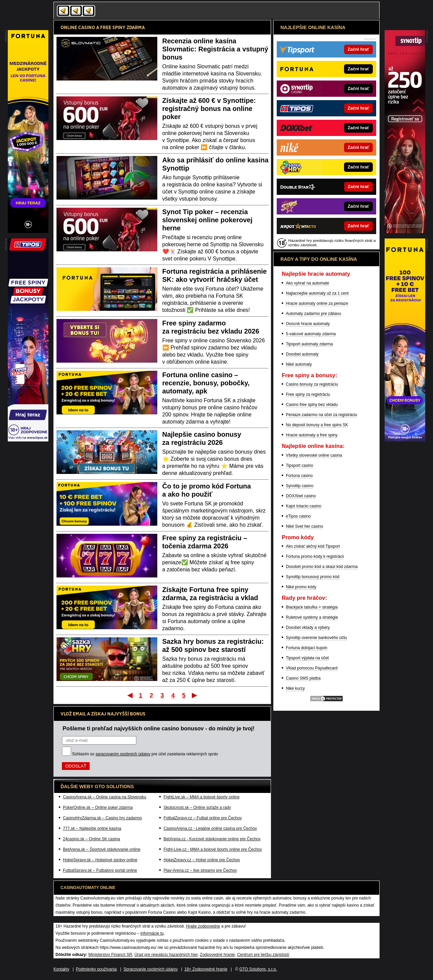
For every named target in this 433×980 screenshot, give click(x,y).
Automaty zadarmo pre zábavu (313, 314)
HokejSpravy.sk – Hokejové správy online (100, 860)
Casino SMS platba (303, 678)
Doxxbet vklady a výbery (308, 628)
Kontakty (61, 969)
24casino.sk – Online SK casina (92, 839)
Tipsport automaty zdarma (309, 344)
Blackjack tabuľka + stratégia (312, 607)
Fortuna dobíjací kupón (307, 648)
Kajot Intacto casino (304, 506)
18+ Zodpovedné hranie (206, 969)
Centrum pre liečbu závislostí (263, 955)
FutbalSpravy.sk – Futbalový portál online (100, 870)
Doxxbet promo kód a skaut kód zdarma (322, 567)
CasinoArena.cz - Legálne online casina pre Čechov (210, 828)
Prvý (129, 695)
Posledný (195, 695)
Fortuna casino (299, 476)
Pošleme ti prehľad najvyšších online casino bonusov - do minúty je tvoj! (158, 728)
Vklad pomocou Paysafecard (312, 668)
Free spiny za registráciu (308, 394)
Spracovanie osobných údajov (151, 969)
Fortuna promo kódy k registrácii (315, 556)
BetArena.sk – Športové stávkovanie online (102, 849)
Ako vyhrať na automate (307, 283)
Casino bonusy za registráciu (312, 384)
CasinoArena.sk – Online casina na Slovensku (105, 797)
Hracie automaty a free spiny (312, 435)
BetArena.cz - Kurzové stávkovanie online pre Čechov (212, 839)
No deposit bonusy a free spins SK (317, 425)
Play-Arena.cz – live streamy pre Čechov (200, 870)
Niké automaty (299, 364)
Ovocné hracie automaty (308, 324)
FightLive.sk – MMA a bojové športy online (201, 797)
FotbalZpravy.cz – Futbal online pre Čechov (202, 818)
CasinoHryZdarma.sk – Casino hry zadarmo (102, 818)
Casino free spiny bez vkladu (312, 405)
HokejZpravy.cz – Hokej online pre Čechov (202, 860)
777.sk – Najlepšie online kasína (92, 828)
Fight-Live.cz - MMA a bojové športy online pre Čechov (213, 849)
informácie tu (152, 933)
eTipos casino (298, 516)
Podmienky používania (97, 969)
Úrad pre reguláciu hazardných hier (166, 955)
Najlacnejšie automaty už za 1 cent (317, 293)
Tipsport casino (300, 465)
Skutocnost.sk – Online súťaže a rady (197, 807)
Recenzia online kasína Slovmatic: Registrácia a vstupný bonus (215, 49)
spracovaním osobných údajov (123, 754)
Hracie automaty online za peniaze (317, 303)
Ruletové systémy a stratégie (312, 617)
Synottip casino (300, 486)
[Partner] (405, 231)
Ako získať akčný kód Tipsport (313, 546)
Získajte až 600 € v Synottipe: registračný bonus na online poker (209, 109)
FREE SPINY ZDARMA (122, 27)
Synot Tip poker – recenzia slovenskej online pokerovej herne (208, 220)
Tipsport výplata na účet (307, 658)
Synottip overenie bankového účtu (316, 638)
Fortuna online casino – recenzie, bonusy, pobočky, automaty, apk (206, 383)
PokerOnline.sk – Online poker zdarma (98, 807)
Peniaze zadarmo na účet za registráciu (322, 415)
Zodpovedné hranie (217, 955)
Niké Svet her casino (304, 526)
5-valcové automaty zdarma (311, 334)
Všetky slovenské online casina (314, 455)
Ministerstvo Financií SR (110, 955)
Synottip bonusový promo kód (313, 577)
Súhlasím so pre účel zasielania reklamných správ (145, 754)
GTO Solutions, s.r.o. (258, 969)
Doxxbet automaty (302, 354)
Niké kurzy (295, 688)
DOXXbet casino (301, 496)
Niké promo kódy (301, 587)
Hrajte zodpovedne (203, 926)
